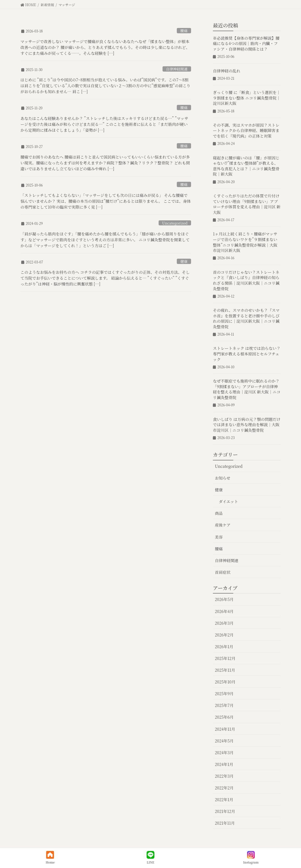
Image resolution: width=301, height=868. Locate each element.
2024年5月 (224, 741)
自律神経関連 (177, 69)
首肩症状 (223, 572)
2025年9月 (224, 694)
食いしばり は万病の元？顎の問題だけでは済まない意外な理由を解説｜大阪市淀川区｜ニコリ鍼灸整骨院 (247, 425)
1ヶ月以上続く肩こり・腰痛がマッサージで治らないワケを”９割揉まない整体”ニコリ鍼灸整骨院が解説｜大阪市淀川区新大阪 (245, 242)
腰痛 (184, 31)
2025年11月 (225, 670)
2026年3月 (224, 623)
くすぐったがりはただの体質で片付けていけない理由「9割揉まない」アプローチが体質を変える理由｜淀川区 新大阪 (247, 204)
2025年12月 (225, 658)
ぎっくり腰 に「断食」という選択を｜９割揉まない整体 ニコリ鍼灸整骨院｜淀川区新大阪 (247, 98)
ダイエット (228, 501)
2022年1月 (224, 799)
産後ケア (223, 525)
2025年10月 (225, 682)
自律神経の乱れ (227, 71)
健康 (184, 261)
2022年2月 (224, 788)
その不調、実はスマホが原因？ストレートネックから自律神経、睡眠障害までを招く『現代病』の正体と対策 (246, 130)
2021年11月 (225, 823)
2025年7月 (224, 705)
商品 (219, 513)
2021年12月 (225, 811)
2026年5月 (224, 599)
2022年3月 (224, 776)
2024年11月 (225, 729)
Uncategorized (175, 223)
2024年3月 (224, 753)
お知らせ (223, 478)
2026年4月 (224, 611)
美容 (219, 537)
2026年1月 (224, 647)
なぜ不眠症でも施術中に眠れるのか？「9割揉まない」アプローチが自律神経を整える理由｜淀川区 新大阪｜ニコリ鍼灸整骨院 (247, 389)
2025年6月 (224, 717)
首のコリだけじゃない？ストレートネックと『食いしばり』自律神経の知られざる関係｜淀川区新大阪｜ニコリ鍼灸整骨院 (246, 280)
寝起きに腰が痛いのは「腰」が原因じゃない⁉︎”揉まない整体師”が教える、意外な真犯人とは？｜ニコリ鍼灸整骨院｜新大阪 (246, 166)
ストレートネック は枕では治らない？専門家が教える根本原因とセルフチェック (247, 354)
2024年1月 (224, 764)
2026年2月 (224, 635)
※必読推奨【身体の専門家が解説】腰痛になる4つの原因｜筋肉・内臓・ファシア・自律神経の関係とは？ (246, 43)
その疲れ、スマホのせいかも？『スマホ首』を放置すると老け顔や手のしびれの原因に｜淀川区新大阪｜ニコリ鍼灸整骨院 (246, 318)
